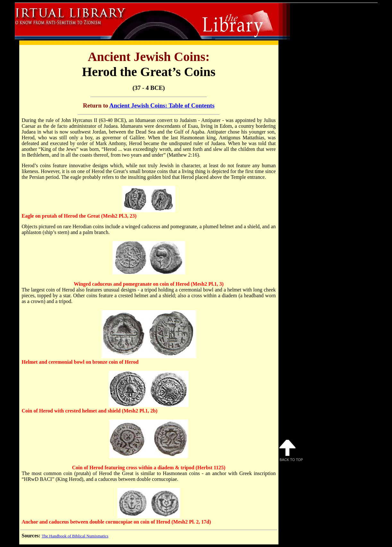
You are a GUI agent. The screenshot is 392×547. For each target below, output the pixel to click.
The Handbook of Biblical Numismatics (75, 536)
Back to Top (291, 451)
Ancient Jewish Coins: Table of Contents (162, 105)
